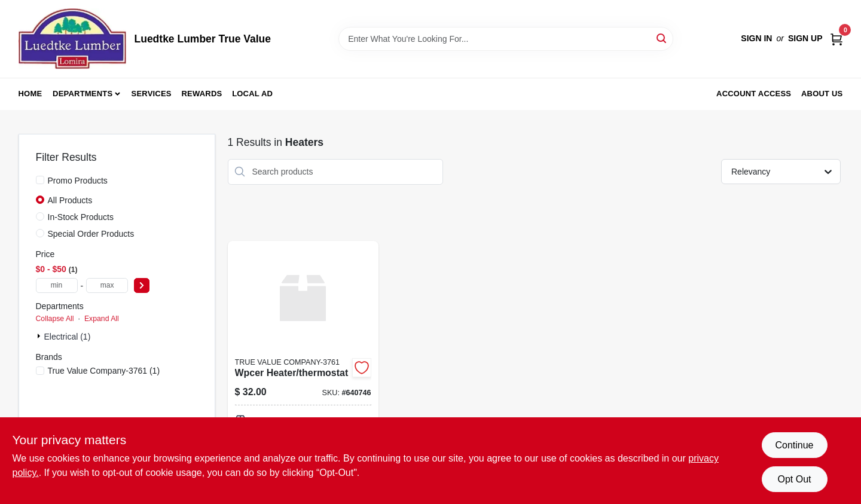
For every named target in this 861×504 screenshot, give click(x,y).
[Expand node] (40, 336)
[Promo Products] (40, 180)
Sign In (756, 38)
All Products (70, 200)
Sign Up (805, 38)
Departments (83, 94)
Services (152, 94)
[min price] (57, 285)
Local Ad (252, 94)
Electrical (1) (68, 337)
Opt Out (794, 479)
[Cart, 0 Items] (836, 39)
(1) (104, 371)
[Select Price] (142, 285)
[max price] (107, 285)
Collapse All (55, 319)
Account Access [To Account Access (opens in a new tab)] (754, 94)
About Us (822, 94)
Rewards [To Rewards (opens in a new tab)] (202, 94)
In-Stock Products (81, 217)
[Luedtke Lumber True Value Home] (72, 39)
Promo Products (78, 181)
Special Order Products (91, 234)
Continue (794, 445)
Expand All (102, 319)
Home (30, 94)
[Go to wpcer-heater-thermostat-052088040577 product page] (303, 370)
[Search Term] (506, 39)
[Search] (662, 38)
